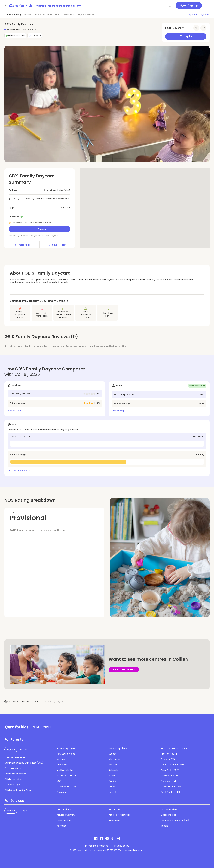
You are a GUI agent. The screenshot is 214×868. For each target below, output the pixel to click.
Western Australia (21, 702)
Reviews (28, 15)
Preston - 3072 (169, 754)
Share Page (22, 245)
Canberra (114, 781)
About (36, 727)
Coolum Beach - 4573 (173, 765)
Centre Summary (13, 15)
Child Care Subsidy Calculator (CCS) (24, 763)
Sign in (23, 750)
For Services (14, 801)
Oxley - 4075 (168, 759)
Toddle (164, 826)
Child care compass (15, 774)
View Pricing (118, 411)
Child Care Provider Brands (19, 790)
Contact (47, 727)
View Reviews (14, 410)
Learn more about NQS (19, 470)
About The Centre (44, 15)
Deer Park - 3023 (170, 770)
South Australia (65, 770)
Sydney (113, 754)
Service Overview (66, 815)
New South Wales (66, 754)
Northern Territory (66, 787)
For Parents (14, 740)
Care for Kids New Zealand (175, 820)
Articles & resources (119, 815)
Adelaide (113, 770)
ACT (59, 781)
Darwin (112, 787)
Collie (37, 702)
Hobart (112, 792)
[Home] (6, 702)
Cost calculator (13, 768)
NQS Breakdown (86, 15)
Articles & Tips (12, 785)
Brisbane (113, 765)
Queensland (63, 765)
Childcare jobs (168, 815)
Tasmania (62, 792)
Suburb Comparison (65, 15)
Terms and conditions (96, 846)
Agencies (61, 826)
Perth (112, 776)
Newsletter (115, 820)
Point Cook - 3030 (170, 792)
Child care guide (13, 779)
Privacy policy (122, 846)
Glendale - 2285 (169, 781)
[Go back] (6, 5)
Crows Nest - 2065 (171, 787)
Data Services (64, 820)
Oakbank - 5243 (170, 776)
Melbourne (114, 759)
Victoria (61, 759)
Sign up (11, 750)
